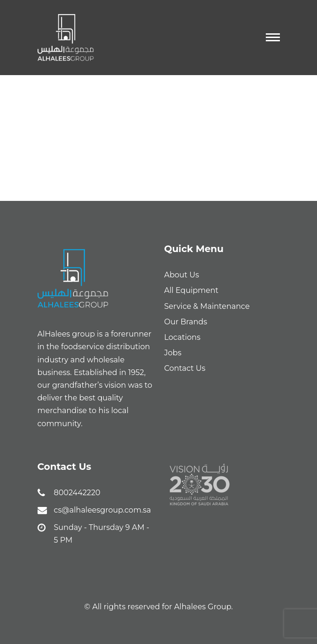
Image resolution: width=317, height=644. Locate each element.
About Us (182, 275)
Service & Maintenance (207, 306)
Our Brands (186, 322)
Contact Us (185, 368)
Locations (182, 337)
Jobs (173, 353)
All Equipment (192, 290)
